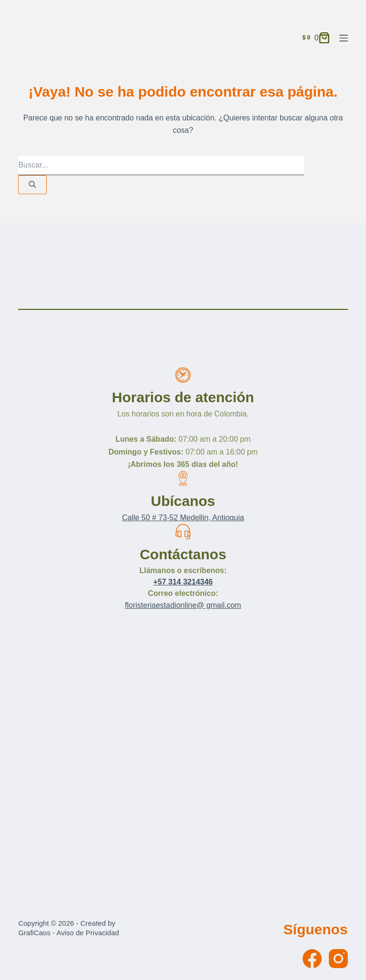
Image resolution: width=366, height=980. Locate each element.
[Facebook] (312, 959)
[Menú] (344, 38)
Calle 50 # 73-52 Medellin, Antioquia (183, 518)
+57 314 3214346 (183, 582)
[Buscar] (32, 185)
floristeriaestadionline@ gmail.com (183, 605)
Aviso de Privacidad (87, 933)
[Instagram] (338, 959)
